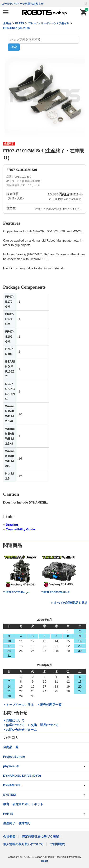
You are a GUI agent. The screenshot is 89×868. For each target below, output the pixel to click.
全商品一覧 (11, 747)
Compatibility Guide (20, 529)
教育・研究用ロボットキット (23, 804)
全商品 (7, 23)
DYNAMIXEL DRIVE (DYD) (22, 776)
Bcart (44, 861)
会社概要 (9, 836)
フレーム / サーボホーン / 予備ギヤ (49, 23)
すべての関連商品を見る (71, 603)
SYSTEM (9, 795)
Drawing (12, 525)
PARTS (20, 23)
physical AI (11, 766)
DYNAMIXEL (12, 785)
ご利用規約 (57, 844)
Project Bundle (14, 757)
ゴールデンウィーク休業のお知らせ (23, 4)
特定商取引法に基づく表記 (40, 836)
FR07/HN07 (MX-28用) (16, 28)
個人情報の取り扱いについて (23, 844)
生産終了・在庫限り (17, 823)
